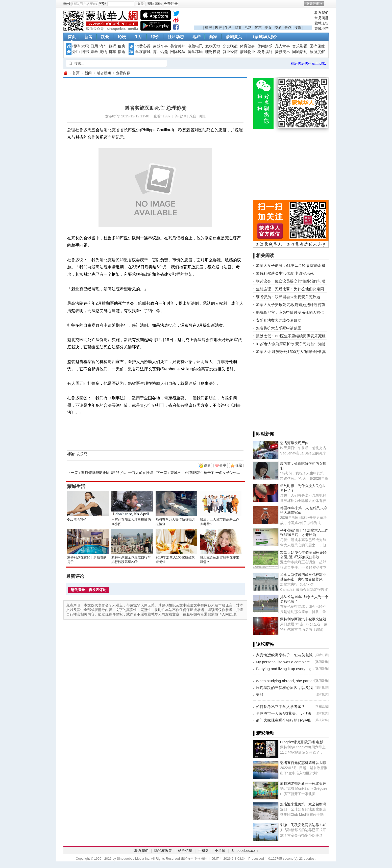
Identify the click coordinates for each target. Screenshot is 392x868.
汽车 (103, 46)
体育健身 (248, 46)
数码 (112, 46)
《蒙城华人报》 (265, 37)
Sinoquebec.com (244, 851)
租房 (208, 28)
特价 (155, 37)
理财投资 (213, 52)
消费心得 (143, 46)
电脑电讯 (195, 46)
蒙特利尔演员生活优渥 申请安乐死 (285, 273)
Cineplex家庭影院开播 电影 (302, 742)
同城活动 (300, 52)
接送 (298, 28)
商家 (213, 37)
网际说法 (178, 52)
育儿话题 (160, 52)
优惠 (258, 28)
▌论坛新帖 (264, 644)
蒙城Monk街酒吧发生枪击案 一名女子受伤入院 (207, 473)
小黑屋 (220, 851)
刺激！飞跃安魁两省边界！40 (303, 825)
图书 (85, 52)
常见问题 (322, 18)
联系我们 (322, 13)
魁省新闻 (104, 73)
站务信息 (185, 851)
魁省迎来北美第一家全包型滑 (303, 804)
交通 (278, 28)
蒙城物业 (248, 52)
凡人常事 (282, 46)
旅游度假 (317, 52)
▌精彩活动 (264, 733)
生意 (228, 28)
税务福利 (265, 52)
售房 (218, 28)
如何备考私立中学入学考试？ (280, 707)
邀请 (207, 465)
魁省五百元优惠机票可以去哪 (303, 763)
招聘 (76, 46)
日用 (94, 46)
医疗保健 (317, 46)
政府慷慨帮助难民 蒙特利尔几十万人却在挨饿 (117, 473)
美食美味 (178, 46)
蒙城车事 (160, 46)
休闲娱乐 (265, 46)
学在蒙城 (143, 52)
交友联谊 (230, 46)
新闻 (88, 37)
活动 (248, 28)
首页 (72, 37)
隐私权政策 (163, 851)
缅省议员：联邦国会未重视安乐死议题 (288, 297)
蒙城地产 (322, 29)
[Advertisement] (253, 18)
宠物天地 (213, 46)
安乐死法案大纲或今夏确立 (279, 320)
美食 (268, 28)
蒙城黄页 (234, 37)
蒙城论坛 (322, 23)
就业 (238, 28)
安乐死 (82, 454)
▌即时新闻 (264, 434)
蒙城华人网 (65, 73)
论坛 (122, 37)
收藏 (238, 465)
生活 (138, 37)
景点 (288, 28)
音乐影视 (300, 46)
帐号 (67, 4)
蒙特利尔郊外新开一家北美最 (303, 783)
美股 (260, 694)
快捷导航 (313, 4)
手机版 (204, 851)
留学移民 (195, 52)
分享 (223, 465)
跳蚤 (105, 37)
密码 (103, 4)
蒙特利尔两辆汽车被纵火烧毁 (303, 619)
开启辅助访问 (327, 4)
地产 (197, 37)
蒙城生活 (76, 487)
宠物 (103, 52)
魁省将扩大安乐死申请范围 (279, 328)
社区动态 (176, 37)
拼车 (112, 52)
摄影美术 (282, 52)
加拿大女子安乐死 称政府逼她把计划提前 (290, 305)
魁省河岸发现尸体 (294, 443)
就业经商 (230, 52)
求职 (85, 46)
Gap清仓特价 (77, 519)
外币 (76, 52)
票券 (94, 52)
